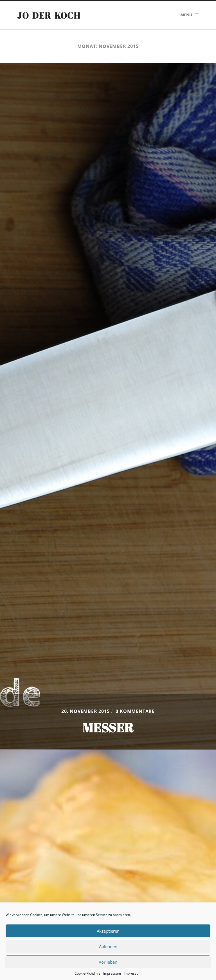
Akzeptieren (108, 931)
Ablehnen (108, 946)
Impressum (112, 973)
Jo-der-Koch (49, 15)
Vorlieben (108, 962)
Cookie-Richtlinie (87, 973)
